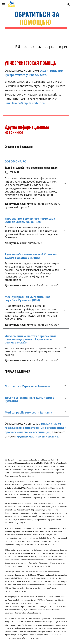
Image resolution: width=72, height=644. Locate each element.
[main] (36, 19)
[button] (4, 4)
